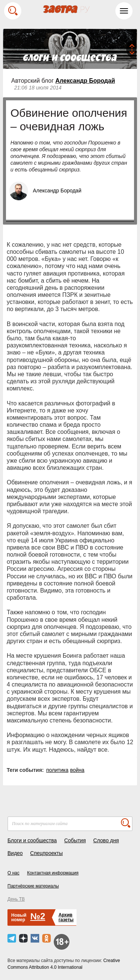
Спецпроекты (46, 853)
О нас (13, 873)
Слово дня (106, 840)
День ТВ (16, 899)
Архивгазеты (66, 917)
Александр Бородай (85, 81)
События (75, 840)
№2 (38, 916)
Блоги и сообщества (32, 840)
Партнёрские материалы (33, 886)
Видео (15, 853)
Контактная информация (53, 873)
